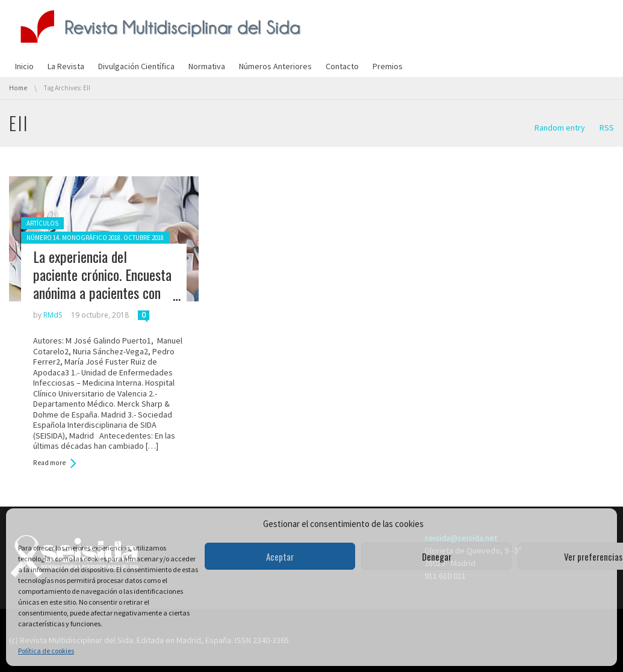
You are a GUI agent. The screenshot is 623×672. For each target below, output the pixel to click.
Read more (49, 463)
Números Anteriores (275, 66)
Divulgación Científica (136, 66)
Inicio (24, 66)
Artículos (42, 223)
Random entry (560, 128)
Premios (388, 66)
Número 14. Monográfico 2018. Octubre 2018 (95, 238)
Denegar (437, 556)
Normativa (207, 66)
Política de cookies (46, 651)
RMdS (53, 315)
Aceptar (280, 556)
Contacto (342, 66)
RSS (607, 128)
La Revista (66, 66)
